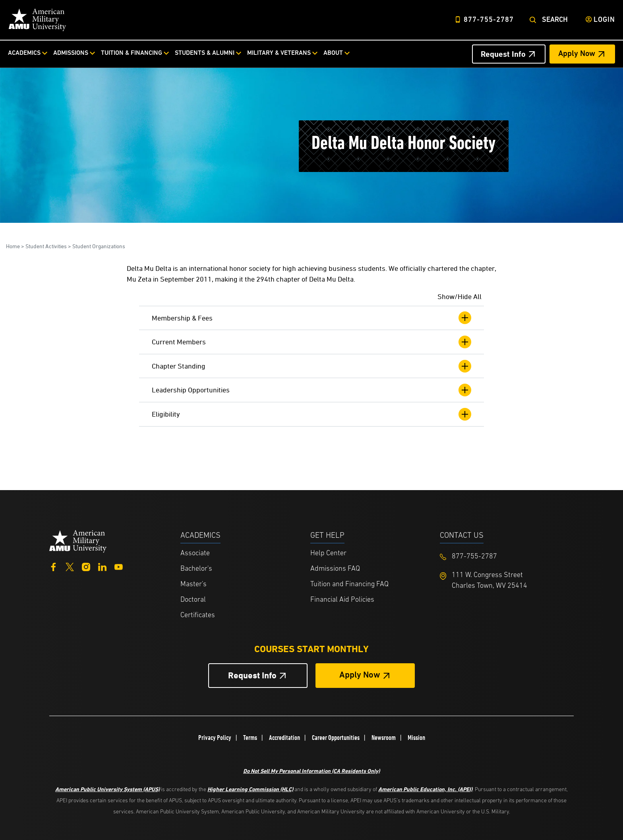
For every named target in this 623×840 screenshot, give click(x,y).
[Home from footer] (78, 540)
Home (13, 246)
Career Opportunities (336, 738)
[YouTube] (119, 566)
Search (555, 20)
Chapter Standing (311, 366)
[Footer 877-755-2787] (505, 557)
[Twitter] (70, 566)
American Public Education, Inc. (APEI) (425, 789)
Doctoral (193, 600)
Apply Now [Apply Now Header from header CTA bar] (577, 54)
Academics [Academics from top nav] (24, 53)
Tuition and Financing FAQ (349, 584)
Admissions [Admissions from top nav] (71, 53)
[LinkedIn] (102, 566)
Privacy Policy (215, 738)
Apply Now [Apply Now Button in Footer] (360, 675)
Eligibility (311, 414)
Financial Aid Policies (342, 600)
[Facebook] (53, 566)
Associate (195, 553)
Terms (250, 738)
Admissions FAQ (335, 569)
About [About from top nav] (333, 53)
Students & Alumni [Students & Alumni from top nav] (205, 53)
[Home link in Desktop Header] (37, 20)
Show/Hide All (460, 296)
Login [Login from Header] (604, 20)
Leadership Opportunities (311, 390)
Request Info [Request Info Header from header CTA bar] (503, 54)
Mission (416, 738)
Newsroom (384, 738)
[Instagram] (86, 566)
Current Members (311, 342)
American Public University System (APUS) (107, 789)
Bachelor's (196, 569)
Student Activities (46, 246)
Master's (193, 584)
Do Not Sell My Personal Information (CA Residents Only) (311, 771)
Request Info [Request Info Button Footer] (252, 675)
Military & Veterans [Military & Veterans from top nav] (279, 53)
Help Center (328, 553)
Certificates (198, 615)
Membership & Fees (311, 318)
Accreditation (284, 738)
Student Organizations (99, 246)
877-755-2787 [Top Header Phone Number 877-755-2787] (489, 20)
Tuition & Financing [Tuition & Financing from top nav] (132, 53)
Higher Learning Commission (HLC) (250, 789)
